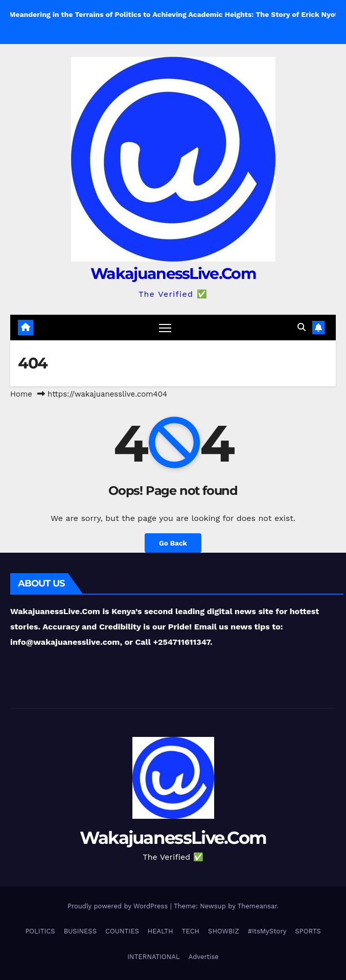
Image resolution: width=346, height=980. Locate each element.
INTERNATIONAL (153, 957)
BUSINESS (80, 931)
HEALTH (160, 931)
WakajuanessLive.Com (173, 274)
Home (21, 394)
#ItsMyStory (267, 931)
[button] (302, 327)
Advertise (204, 957)
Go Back (173, 543)
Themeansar (257, 906)
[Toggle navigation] (165, 328)
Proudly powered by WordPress (119, 906)
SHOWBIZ (224, 931)
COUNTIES (122, 931)
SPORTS (308, 931)
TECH (191, 931)
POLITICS (40, 931)
